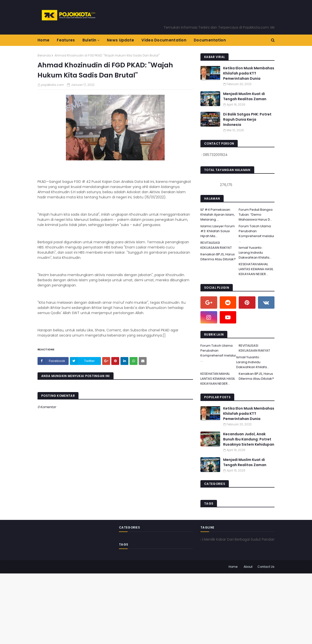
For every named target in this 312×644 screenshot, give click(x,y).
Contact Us (266, 567)
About (248, 567)
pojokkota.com (53, 85)
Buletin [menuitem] (89, 40)
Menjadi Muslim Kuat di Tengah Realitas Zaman (245, 96)
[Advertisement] (148, 608)
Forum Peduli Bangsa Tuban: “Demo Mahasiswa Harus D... (256, 215)
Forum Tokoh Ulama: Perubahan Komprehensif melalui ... (256, 234)
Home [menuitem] (43, 40)
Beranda (44, 55)
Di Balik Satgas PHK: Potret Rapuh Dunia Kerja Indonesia (247, 119)
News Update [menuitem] (120, 40)
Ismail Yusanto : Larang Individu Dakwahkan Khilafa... (255, 253)
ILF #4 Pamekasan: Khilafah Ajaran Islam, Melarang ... (218, 215)
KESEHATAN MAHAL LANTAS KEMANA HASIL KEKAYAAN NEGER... (256, 269)
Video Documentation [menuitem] (164, 40)
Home (233, 567)
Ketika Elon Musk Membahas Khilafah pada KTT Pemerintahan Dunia (249, 73)
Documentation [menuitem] (210, 40)
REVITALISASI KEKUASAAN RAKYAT (216, 245)
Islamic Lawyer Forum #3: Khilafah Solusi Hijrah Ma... (218, 231)
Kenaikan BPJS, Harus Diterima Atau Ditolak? (218, 257)
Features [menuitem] (66, 40)
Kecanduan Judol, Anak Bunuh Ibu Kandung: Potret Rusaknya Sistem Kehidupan (249, 439)
